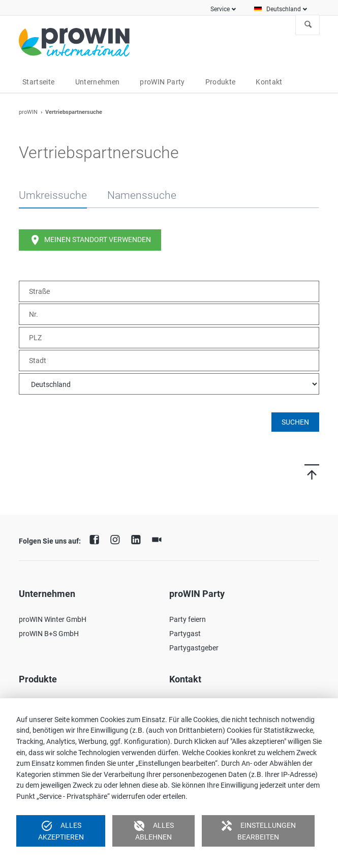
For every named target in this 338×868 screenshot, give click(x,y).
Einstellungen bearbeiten (258, 830)
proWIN (28, 112)
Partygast (185, 634)
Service (220, 9)
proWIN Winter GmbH (53, 619)
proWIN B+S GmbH (49, 634)
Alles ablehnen (153, 830)
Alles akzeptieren (61, 830)
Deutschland (284, 9)
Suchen (308, 25)
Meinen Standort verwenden (90, 240)
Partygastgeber (194, 648)
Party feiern (188, 619)
